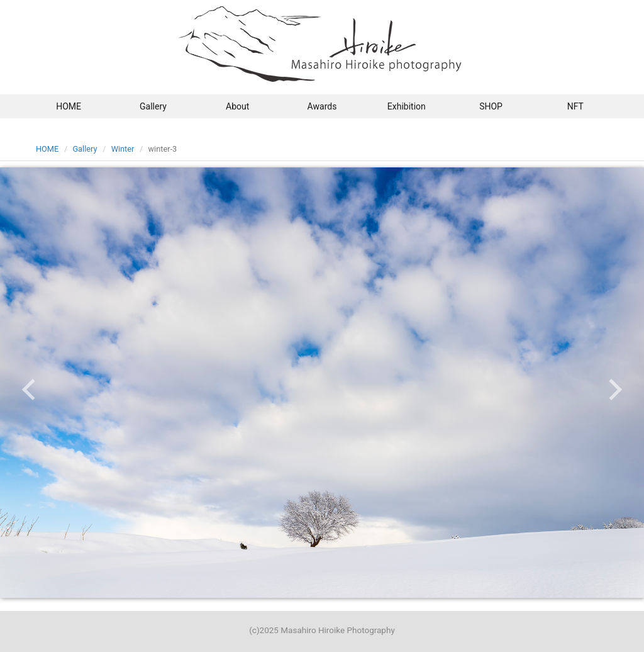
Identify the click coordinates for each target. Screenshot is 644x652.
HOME (69, 106)
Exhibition (407, 106)
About (237, 106)
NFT (575, 106)
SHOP (491, 106)
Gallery (153, 106)
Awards (322, 106)
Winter (123, 149)
